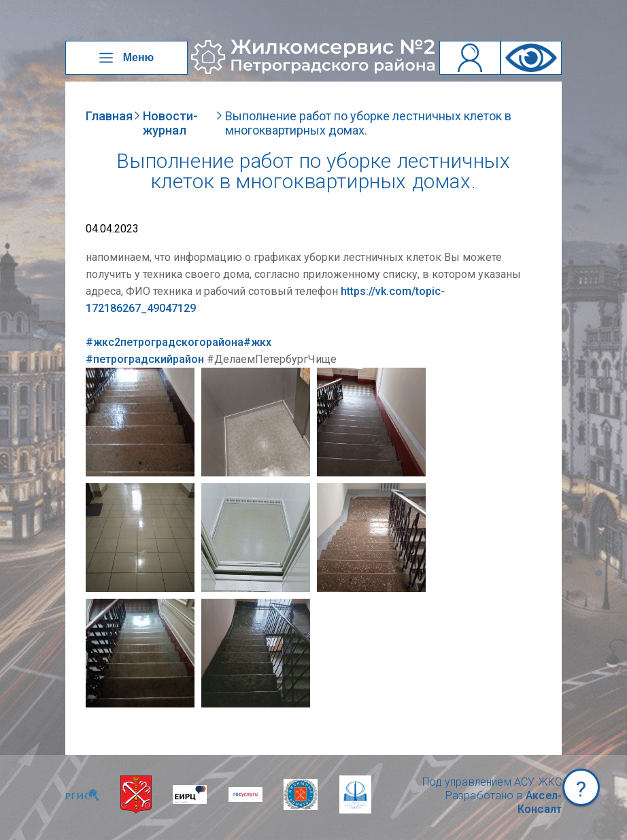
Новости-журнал (170, 123)
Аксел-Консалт (540, 802)
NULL (99, 374)
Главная (109, 116)
